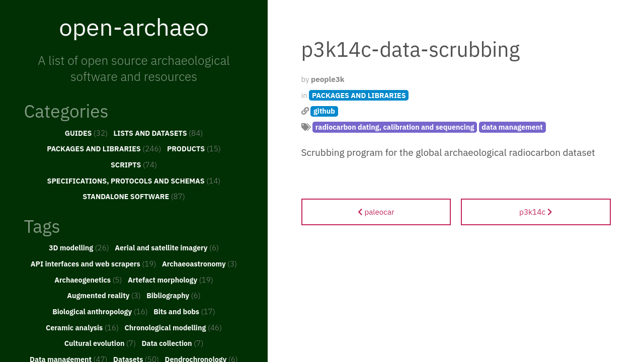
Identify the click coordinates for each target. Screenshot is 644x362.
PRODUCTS (194, 148)
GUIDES (87, 133)
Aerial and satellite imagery (167, 247)
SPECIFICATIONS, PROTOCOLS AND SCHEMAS (134, 180)
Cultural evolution (100, 343)
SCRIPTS (134, 164)
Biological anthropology (100, 311)
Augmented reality (104, 295)
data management (512, 127)
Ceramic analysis (82, 327)
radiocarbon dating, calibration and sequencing (395, 127)
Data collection (172, 343)
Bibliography (174, 295)
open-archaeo (134, 27)
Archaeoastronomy (199, 263)
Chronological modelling (173, 327)
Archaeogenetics (88, 280)
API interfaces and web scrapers (94, 263)
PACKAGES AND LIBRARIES (104, 148)
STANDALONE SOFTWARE (134, 196)
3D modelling (79, 247)
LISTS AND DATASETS (158, 133)
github (324, 111)
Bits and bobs (184, 311)
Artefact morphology (171, 280)
